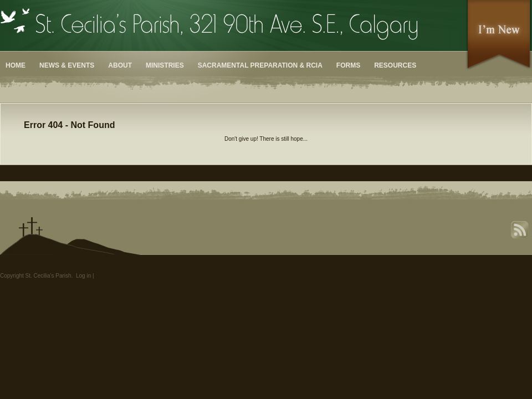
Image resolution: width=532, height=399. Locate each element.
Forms (348, 65)
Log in (83, 276)
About (120, 65)
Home (16, 65)
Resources (395, 65)
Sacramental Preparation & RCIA (260, 65)
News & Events (67, 65)
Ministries (165, 65)
